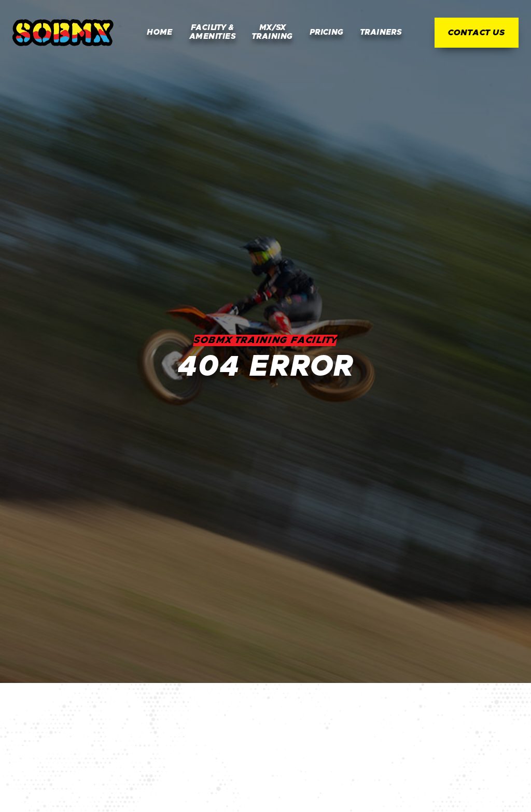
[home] (63, 33)
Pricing (327, 32)
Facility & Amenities (212, 32)
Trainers (381, 32)
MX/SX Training (273, 32)
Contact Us (477, 33)
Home (160, 32)
